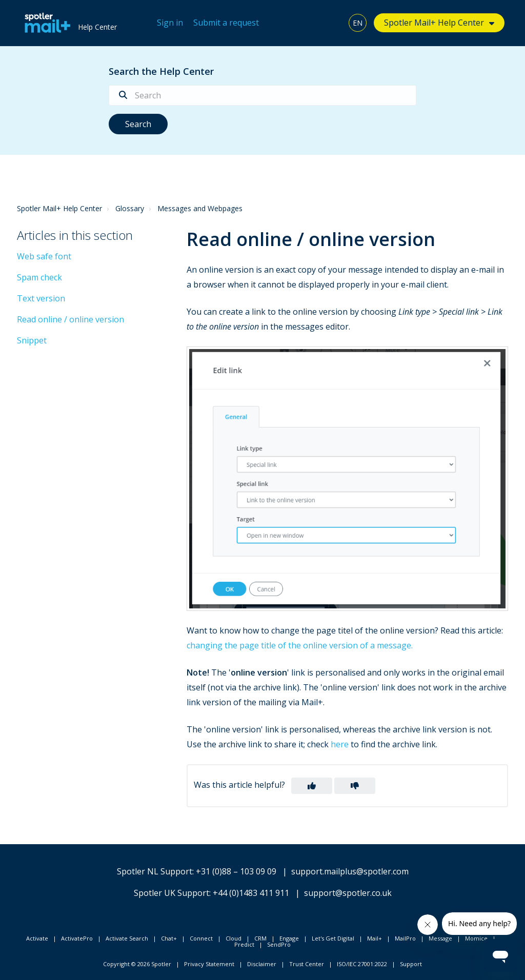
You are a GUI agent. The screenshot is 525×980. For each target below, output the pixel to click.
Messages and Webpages (200, 208)
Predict (244, 944)
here (340, 744)
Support (411, 964)
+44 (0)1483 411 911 (251, 893)
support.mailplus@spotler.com (350, 871)
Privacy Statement (209, 964)
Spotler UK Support (171, 893)
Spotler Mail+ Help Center (434, 23)
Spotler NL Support (155, 871)
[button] (312, 786)
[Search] (262, 95)
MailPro (405, 938)
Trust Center (307, 964)
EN (358, 23)
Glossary (130, 208)
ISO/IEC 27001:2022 (362, 964)
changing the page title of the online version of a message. (300, 645)
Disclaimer (262, 964)
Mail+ (375, 938)
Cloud (234, 938)
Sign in (170, 23)
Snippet (32, 340)
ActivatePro (77, 938)
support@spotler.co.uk (348, 893)
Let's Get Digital (333, 938)
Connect (201, 938)
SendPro (279, 944)
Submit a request (226, 23)
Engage (289, 938)
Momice (476, 938)
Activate (37, 938)
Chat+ (169, 938)
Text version (41, 298)
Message (440, 938)
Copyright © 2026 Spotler (137, 964)
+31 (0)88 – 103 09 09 (236, 871)
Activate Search (127, 938)
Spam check (39, 277)
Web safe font (44, 256)
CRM (260, 938)
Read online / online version (70, 319)
